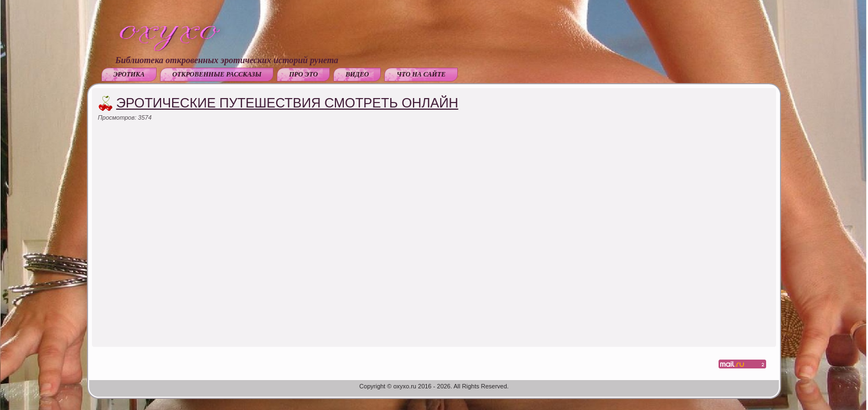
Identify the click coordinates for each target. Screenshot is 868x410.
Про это (303, 74)
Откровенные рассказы (217, 74)
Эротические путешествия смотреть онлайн (287, 103)
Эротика (129, 74)
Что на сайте (421, 74)
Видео (357, 74)
